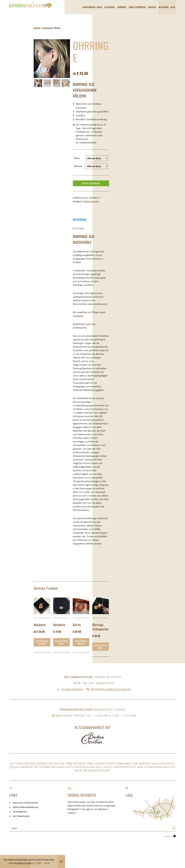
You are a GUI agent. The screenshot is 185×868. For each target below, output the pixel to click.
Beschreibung (80, 219)
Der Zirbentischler (21, 816)
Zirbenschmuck (47, 28)
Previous (34, 82)
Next (69, 82)
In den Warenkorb (91, 183)
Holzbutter (78, 316)
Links (88, 324)
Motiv (77, 158)
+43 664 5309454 (71, 689)
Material (78, 166)
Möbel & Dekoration (137, 7)
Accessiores (110, 7)
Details (39, 863)
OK (45, 863)
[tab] (80, 219)
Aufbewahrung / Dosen (92, 7)
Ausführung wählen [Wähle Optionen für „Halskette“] (42, 642)
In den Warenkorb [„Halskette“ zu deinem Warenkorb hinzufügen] (62, 642)
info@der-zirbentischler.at (111, 689)
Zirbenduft (122, 7)
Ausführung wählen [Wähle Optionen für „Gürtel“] (81, 642)
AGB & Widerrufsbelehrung (26, 807)
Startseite (37, 28)
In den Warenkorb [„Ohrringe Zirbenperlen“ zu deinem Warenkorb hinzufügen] (100, 647)
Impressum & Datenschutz (25, 803)
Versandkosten (20, 812)
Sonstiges (152, 7)
